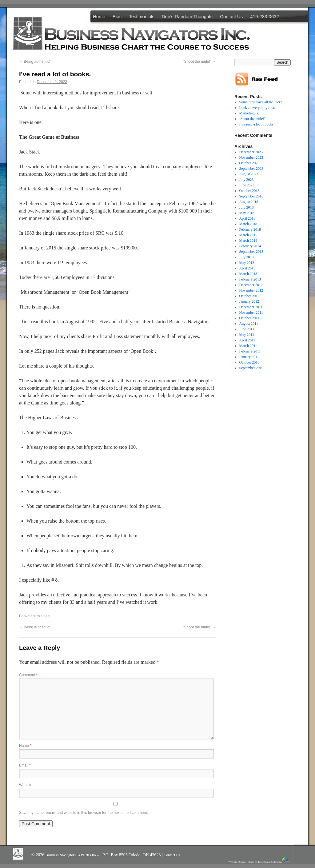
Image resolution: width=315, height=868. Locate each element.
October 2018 (249, 191)
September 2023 (251, 169)
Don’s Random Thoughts (187, 16)
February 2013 (250, 279)
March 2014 (248, 241)
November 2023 (251, 157)
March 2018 (248, 224)
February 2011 (250, 351)
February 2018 (250, 229)
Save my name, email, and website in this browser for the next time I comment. (84, 813)
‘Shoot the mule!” (200, 62)
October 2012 (249, 296)
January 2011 (249, 357)
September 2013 (251, 252)
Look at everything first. (257, 108)
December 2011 (251, 307)
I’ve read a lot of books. (257, 124)
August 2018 (249, 202)
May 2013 (247, 263)
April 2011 (247, 340)
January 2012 (249, 301)
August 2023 (249, 174)
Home (99, 16)
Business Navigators (61, 855)
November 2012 (251, 290)
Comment (28, 675)
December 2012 (251, 285)
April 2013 (247, 268)
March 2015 (248, 235)
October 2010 (249, 362)
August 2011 (249, 324)
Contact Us (231, 16)
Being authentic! (35, 62)
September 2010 (251, 368)
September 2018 (251, 196)
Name (25, 746)
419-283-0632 (264, 16)
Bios (117, 16)
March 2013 (248, 274)
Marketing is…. (251, 113)
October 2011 (249, 318)
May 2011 (247, 335)
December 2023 (251, 152)
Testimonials (142, 16)
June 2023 (247, 185)
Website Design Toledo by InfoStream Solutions (259, 860)
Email (25, 765)
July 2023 (247, 180)
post (47, 616)
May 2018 (247, 213)
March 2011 (248, 346)
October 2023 (249, 163)
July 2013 (247, 257)
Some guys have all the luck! (261, 102)
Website (26, 785)
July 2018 (247, 207)
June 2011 (247, 329)
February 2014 (250, 246)
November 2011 (251, 313)
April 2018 (247, 218)
